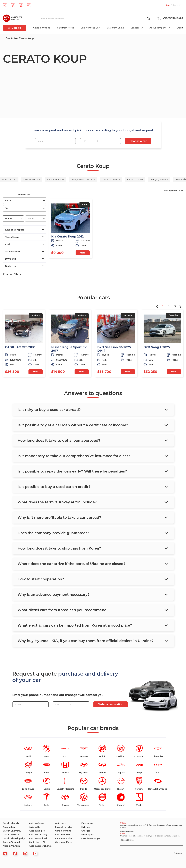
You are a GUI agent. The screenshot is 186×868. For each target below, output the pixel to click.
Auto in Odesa (37, 823)
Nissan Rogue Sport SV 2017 (69, 349)
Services (135, 28)
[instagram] (21, 5)
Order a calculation (111, 704)
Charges (86, 831)
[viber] (25, 854)
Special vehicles (64, 827)
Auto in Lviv (9, 827)
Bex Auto (11, 38)
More (83, 253)
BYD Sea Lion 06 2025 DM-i (114, 349)
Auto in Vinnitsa (11, 846)
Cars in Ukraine (63, 831)
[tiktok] (13, 5)
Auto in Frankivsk (38, 838)
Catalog (15, 28)
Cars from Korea (66, 28)
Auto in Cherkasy (38, 835)
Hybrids (85, 827)
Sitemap (179, 853)
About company (158, 28)
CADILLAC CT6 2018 (20, 347)
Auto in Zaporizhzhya (40, 846)
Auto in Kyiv (35, 827)
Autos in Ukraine (42, 28)
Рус (175, 5)
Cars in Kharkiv (11, 823)
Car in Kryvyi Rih (38, 842)
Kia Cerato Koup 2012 (67, 236)
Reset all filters (12, 274)
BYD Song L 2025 (157, 347)
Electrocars (87, 823)
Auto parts (61, 823)
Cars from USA (63, 835)
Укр (181, 5)
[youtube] (29, 5)
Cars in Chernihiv (12, 831)
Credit (180, 28)
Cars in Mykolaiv (11, 835)
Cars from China (115, 28)
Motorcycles (88, 835)
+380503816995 (170, 18)
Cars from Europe (91, 838)
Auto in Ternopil (11, 842)
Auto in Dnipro (37, 831)
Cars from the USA (90, 28)
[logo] (13, 19)
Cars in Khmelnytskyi (14, 838)
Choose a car (138, 141)
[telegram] (5, 5)
